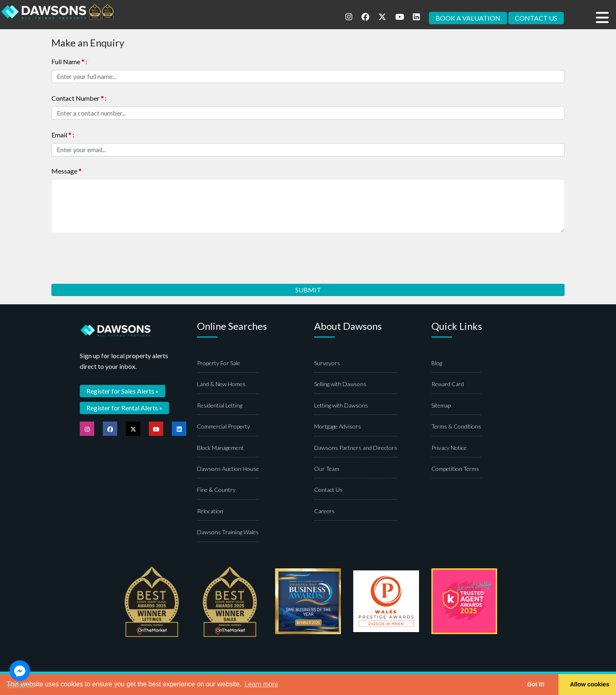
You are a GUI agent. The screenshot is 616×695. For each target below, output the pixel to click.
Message (66, 171)
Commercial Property (223, 427)
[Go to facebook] (20, 671)
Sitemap (441, 406)
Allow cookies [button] (590, 684)
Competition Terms (455, 469)
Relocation (210, 512)
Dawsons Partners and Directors (356, 448)
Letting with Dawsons (341, 406)
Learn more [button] (262, 684)
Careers (324, 512)
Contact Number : (79, 98)
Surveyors (327, 364)
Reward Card (448, 385)
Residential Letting (220, 406)
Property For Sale (219, 364)
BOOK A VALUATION (468, 18)
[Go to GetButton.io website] (20, 687)
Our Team (327, 469)
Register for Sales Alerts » (123, 391)
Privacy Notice (449, 448)
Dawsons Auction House (228, 469)
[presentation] (114, 256)
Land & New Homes (221, 385)
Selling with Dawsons (340, 385)
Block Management (220, 448)
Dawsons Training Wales (228, 533)
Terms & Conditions (456, 427)
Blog (437, 364)
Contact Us (328, 490)
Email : (63, 135)
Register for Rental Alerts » (124, 408)
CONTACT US (536, 18)
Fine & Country (216, 490)
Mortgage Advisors (338, 427)
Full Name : (69, 61)
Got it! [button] (536, 684)
